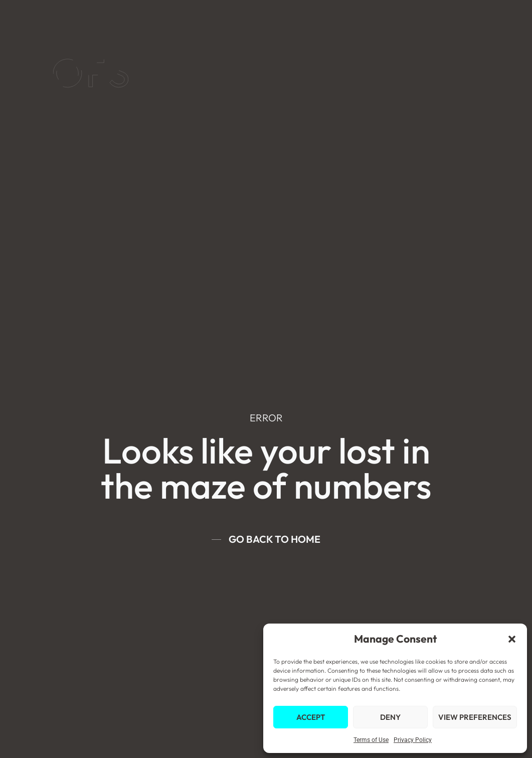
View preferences (475, 717)
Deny (390, 717)
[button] (512, 639)
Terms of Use (371, 740)
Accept (311, 717)
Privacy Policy (413, 740)
